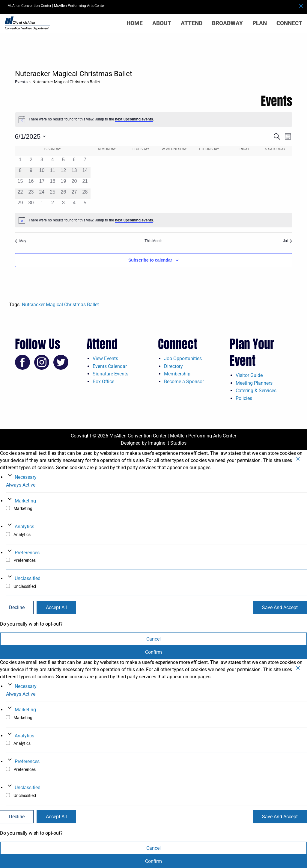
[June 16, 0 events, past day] (31, 183)
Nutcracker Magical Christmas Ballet (60, 305)
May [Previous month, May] (21, 241)
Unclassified (28, 578)
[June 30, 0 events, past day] (31, 205)
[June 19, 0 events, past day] (63, 183)
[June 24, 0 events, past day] (42, 194)
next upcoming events (134, 119)
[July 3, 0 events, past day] (63, 205)
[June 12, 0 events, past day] (63, 172)
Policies (244, 398)
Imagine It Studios (167, 443)
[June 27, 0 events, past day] (74, 194)
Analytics (24, 527)
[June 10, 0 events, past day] (42, 172)
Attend (192, 23)
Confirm (153, 652)
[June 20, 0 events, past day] (74, 183)
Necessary (26, 477)
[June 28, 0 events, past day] (85, 194)
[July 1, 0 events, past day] (42, 205)
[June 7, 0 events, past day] (85, 161)
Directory (173, 366)
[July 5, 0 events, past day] (85, 205)
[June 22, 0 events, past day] (20, 194)
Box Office (103, 382)
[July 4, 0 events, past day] (74, 205)
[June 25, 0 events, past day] (52, 194)
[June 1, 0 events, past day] (20, 161)
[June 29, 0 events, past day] (20, 205)
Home (135, 23)
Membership (177, 374)
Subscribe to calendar (150, 260)
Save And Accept (280, 607)
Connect (289, 23)
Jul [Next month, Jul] (288, 241)
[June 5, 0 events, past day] (63, 161)
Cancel (153, 639)
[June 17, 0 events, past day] (42, 183)
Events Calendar (110, 366)
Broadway (227, 23)
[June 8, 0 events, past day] (20, 172)
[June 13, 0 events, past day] (74, 172)
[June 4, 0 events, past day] (52, 161)
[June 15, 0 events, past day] (20, 183)
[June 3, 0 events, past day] (42, 161)
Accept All (56, 607)
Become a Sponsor (184, 382)
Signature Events (110, 374)
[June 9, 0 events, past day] (31, 172)
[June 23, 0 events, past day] (31, 194)
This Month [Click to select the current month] (153, 241)
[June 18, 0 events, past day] (52, 183)
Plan (260, 23)
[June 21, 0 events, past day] (85, 183)
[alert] (154, 120)
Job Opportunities (183, 358)
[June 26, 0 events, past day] (63, 194)
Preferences (27, 553)
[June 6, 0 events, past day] (74, 161)
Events (21, 82)
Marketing (25, 501)
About (162, 23)
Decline (17, 607)
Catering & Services (256, 391)
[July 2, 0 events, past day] (52, 205)
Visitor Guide (249, 375)
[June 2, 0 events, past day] (31, 161)
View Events (105, 358)
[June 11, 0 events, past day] (52, 172)
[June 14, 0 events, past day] (85, 172)
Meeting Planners (254, 383)
